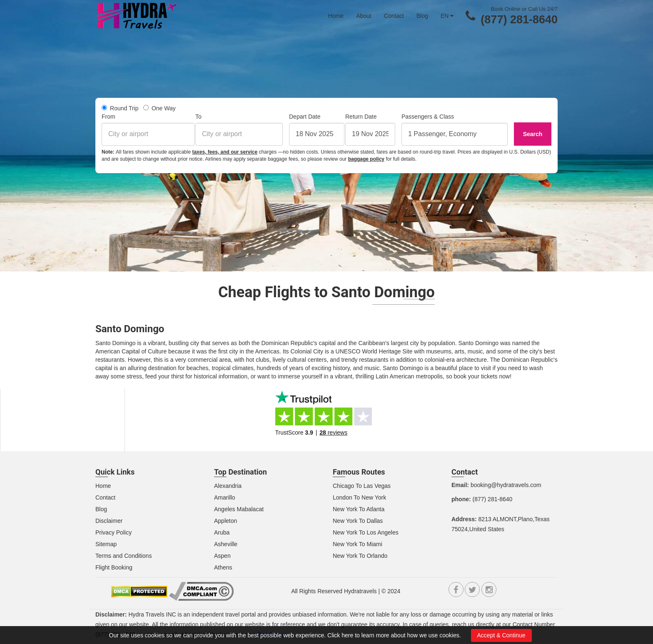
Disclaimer (109, 521)
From (108, 117)
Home (336, 16)
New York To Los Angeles (366, 532)
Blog (422, 16)
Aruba (222, 532)
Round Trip (120, 108)
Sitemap (106, 544)
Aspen (222, 556)
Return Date (361, 117)
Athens (223, 567)
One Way (160, 108)
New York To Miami (358, 544)
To (198, 117)
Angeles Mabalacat (239, 509)
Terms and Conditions (123, 556)
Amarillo (225, 497)
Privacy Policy (113, 532)
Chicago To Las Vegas (362, 486)
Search (533, 134)
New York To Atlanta (359, 509)
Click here (340, 635)
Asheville (226, 544)
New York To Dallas (358, 521)
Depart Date (305, 117)
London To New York (359, 497)
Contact (394, 16)
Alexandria (228, 486)
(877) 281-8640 (519, 20)
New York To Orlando (360, 556)
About (364, 16)
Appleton (226, 521)
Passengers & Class (428, 117)
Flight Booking (114, 567)
